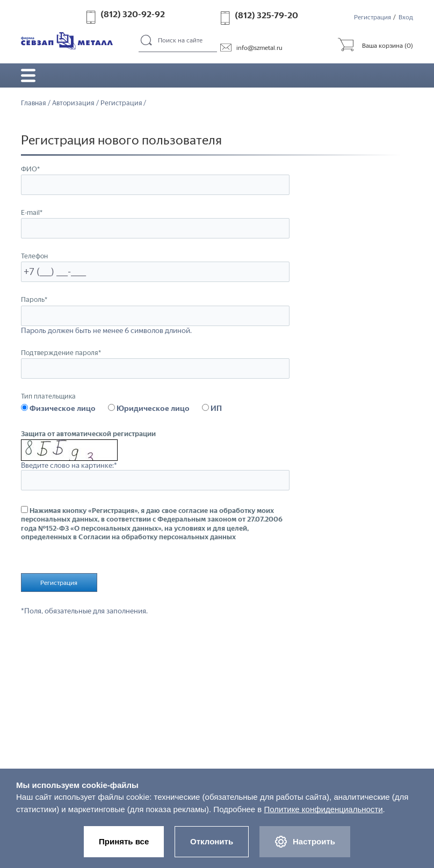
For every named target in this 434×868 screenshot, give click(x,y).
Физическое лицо (58, 409)
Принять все (122, 840)
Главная (34, 103)
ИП (212, 409)
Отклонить (212, 840)
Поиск (147, 41)
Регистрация (372, 17)
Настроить (307, 841)
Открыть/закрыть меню (28, 76)
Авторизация (73, 103)
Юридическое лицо (149, 409)
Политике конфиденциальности (323, 808)
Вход (406, 17)
